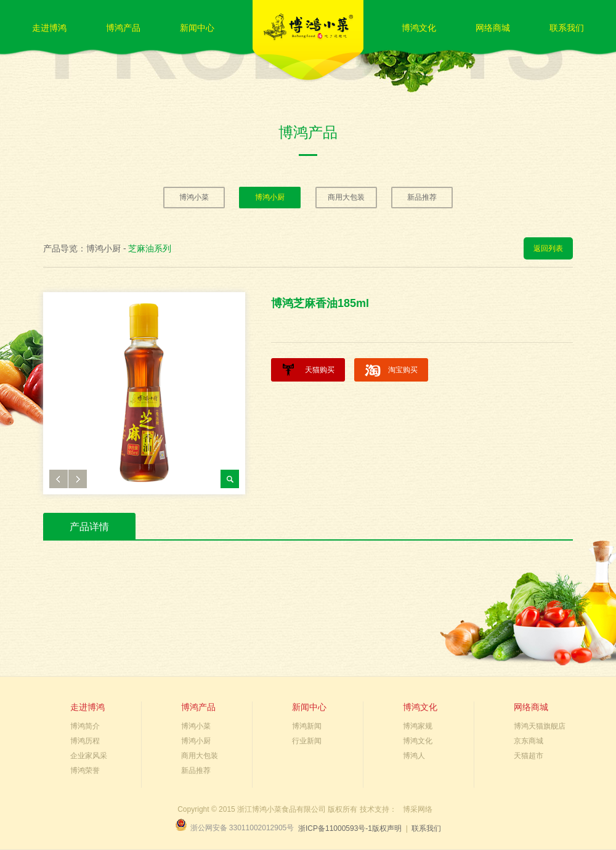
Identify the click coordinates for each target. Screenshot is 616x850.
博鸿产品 (123, 28)
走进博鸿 (49, 28)
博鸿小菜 (194, 197)
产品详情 (89, 527)
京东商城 (529, 741)
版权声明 (387, 828)
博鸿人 (414, 756)
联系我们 (567, 28)
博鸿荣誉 (85, 770)
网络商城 (493, 28)
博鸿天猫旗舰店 (540, 726)
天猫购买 (320, 370)
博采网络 (418, 809)
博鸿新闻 (307, 726)
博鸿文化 (419, 28)
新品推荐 (422, 197)
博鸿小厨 (270, 197)
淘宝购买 (403, 370)
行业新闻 (307, 741)
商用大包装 (346, 197)
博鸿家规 (418, 726)
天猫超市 (529, 756)
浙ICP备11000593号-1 (335, 828)
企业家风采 (89, 756)
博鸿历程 (85, 741)
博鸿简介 (85, 726)
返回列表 (548, 248)
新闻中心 (197, 28)
